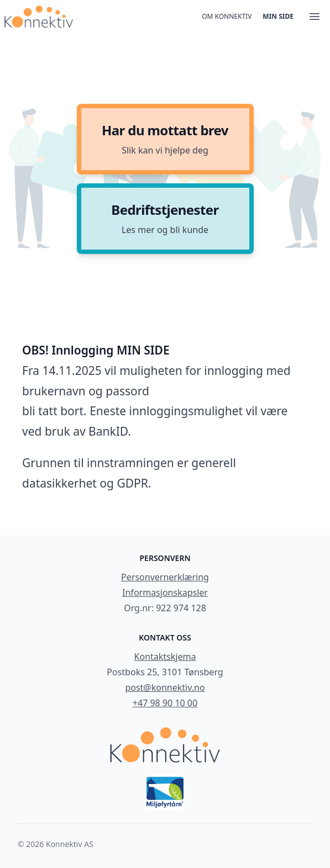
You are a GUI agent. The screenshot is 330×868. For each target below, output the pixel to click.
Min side (278, 17)
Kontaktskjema (165, 657)
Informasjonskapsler (165, 592)
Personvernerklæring (165, 577)
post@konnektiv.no (165, 687)
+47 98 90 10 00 (165, 703)
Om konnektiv (227, 17)
